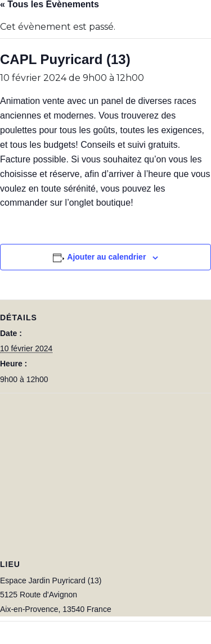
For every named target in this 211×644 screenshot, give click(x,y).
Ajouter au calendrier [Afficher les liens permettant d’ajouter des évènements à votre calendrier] (106, 257)
